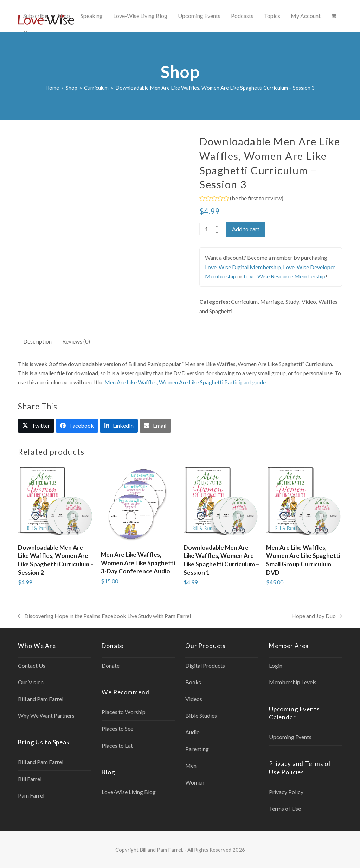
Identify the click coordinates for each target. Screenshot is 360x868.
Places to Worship (124, 712)
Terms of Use (285, 808)
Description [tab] (37, 341)
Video (309, 301)
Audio (192, 732)
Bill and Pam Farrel (41, 699)
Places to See (117, 728)
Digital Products (205, 665)
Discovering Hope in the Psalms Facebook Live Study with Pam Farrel (104, 617)
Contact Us (32, 665)
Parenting (197, 749)
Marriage (272, 301)
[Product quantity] (206, 229)
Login (276, 665)
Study (292, 301)
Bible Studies (201, 715)
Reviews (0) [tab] (76, 341)
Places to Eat (117, 745)
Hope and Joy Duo (317, 617)
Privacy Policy (286, 792)
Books (193, 682)
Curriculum (244, 301)
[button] (334, 16)
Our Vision (31, 682)
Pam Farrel (31, 795)
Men (191, 765)
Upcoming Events (290, 737)
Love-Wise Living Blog (129, 792)
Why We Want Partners (46, 715)
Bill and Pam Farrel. (161, 850)
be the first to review (257, 198)
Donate (111, 665)
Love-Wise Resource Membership (285, 276)
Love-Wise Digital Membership (243, 267)
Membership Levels (293, 682)
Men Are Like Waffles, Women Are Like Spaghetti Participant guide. (186, 382)
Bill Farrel (30, 779)
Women (195, 782)
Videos (194, 699)
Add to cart (246, 229)
